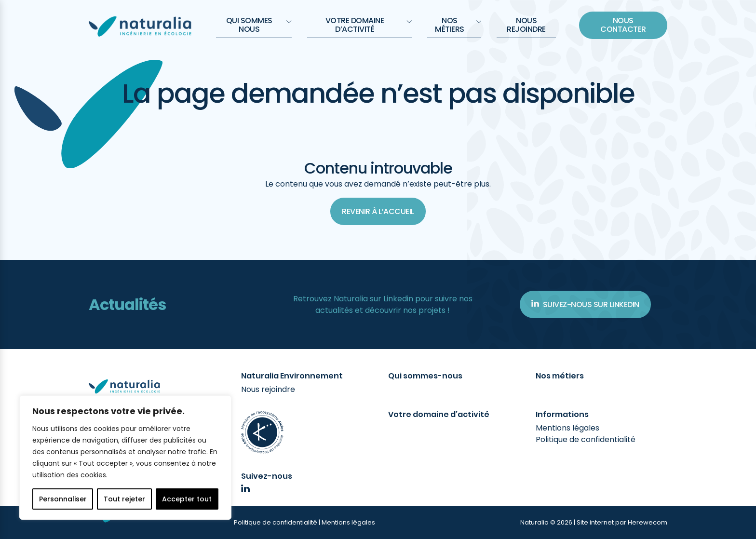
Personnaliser (63, 499)
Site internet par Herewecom (622, 522)
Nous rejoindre (526, 25)
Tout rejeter (124, 499)
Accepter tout (187, 499)
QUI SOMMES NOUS (259, 25)
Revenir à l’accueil (378, 211)
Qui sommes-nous (425, 376)
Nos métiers (458, 25)
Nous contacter (623, 25)
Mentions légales (567, 428)
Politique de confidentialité (586, 439)
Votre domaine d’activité (369, 25)
